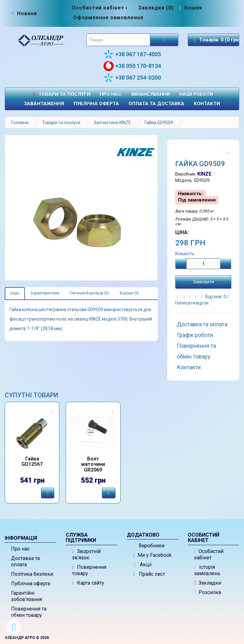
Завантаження (44, 104)
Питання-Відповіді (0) (89, 293)
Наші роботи (196, 94)
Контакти (207, 104)
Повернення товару (89, 570)
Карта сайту (88, 583)
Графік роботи (195, 335)
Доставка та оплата (202, 324)
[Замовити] (48, 493)
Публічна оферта (96, 104)
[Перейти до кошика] (190, 8)
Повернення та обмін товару (196, 351)
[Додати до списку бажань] (229, 150)
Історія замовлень (207, 570)
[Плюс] (226, 264)
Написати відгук (192, 303)
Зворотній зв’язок (86, 554)
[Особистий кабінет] (97, 8)
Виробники (149, 546)
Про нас (111, 94)
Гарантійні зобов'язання (27, 596)
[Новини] (27, 14)
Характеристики (45, 293)
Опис (15, 293)
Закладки (208, 583)
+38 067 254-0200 (132, 78)
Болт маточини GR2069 (93, 464)
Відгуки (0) (129, 293)
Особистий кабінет (209, 554)
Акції (143, 565)
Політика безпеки (32, 574)
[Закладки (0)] (153, 8)
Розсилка (208, 592)
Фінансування (150, 94)
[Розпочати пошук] (164, 40)
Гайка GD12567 (32, 462)
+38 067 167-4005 (132, 54)
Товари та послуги (61, 94)
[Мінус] (181, 264)
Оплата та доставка (156, 104)
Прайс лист (149, 574)
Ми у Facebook (152, 555)
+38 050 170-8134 (132, 66)
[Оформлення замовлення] (105, 18)
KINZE (204, 174)
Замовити (203, 282)
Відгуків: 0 (216, 297)
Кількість (185, 254)
